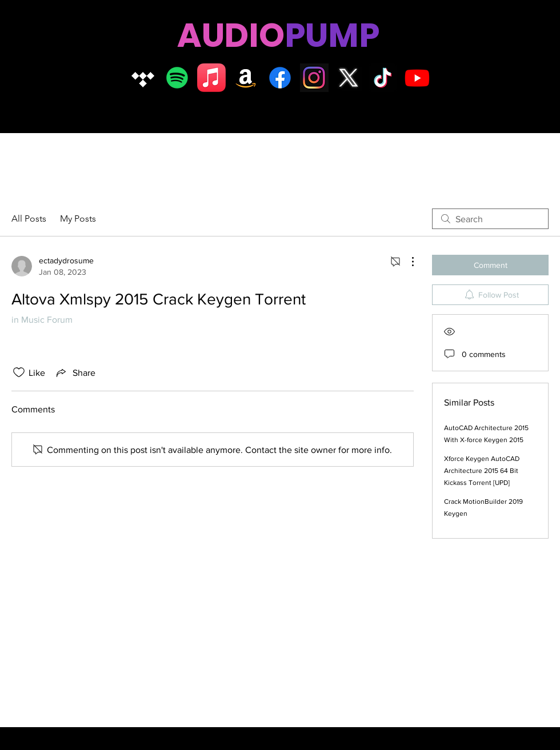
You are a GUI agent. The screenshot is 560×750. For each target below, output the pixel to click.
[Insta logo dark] (314, 78)
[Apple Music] (211, 78)
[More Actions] (407, 262)
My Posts (78, 218)
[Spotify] (177, 78)
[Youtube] (417, 78)
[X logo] (349, 78)
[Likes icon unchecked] (19, 372)
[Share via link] (75, 372)
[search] (490, 219)
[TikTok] (383, 78)
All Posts (29, 218)
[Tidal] (143, 78)
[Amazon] (246, 78)
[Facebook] (280, 78)
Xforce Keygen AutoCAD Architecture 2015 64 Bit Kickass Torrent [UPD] (482, 471)
